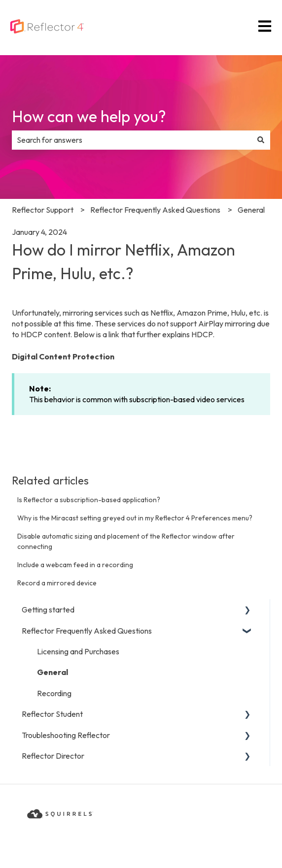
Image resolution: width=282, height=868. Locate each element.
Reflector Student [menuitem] (52, 714)
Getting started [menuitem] (48, 610)
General (251, 210)
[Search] (261, 140)
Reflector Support (43, 210)
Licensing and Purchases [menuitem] (78, 651)
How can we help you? (89, 116)
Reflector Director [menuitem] (53, 756)
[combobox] (132, 140)
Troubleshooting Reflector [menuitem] (66, 735)
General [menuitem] (53, 672)
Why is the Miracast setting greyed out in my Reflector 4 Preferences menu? (135, 518)
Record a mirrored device (57, 583)
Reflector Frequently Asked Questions (155, 210)
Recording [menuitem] (54, 693)
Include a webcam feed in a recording (75, 565)
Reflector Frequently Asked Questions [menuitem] (87, 631)
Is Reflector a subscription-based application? (89, 500)
